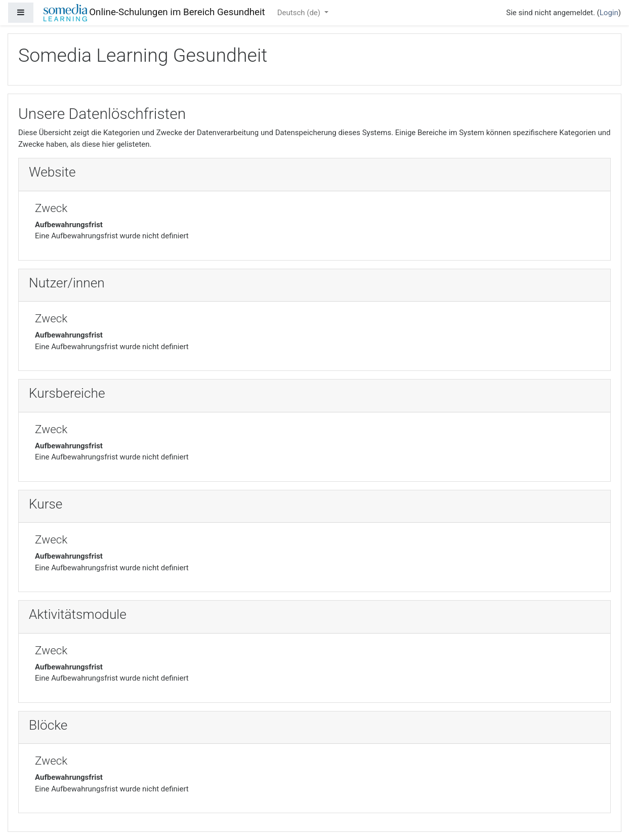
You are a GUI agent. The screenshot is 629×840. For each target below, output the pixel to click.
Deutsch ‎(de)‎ (300, 13)
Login (609, 13)
